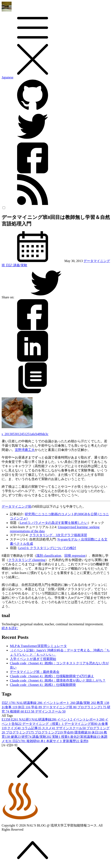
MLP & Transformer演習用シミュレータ (38, 646)
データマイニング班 (17, 506)
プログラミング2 (49, 732)
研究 (27, 737)
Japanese (8, 77)
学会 (37, 707)
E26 (15, 719)
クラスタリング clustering (27, 560)
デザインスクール (50, 711)
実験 (57, 737)
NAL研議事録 (30, 703)
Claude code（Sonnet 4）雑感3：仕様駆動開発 (43, 685)
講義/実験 (20, 265)
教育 (103, 703)
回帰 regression (75, 556)
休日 (24, 707)
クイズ (14, 728)
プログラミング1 (92, 707)
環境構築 (83, 732)
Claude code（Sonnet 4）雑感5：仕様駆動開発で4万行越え (52, 676)
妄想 (84, 741)
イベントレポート (60, 703)
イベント (65, 719)
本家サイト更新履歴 (63, 741)
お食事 (10, 707)
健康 (16, 737)
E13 (30, 711)
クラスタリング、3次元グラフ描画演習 (58, 535)
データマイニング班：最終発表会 (35, 672)
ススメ (49, 728)
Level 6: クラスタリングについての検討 (47, 548)
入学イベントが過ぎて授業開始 (33, 659)
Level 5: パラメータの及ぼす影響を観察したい (54, 523)
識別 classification (49, 556)
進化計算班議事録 (85, 737)
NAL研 (25, 719)
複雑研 (17, 711)
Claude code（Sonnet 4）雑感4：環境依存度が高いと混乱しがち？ (58, 680)
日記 (9, 265)
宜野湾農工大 (25, 450)
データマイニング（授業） (43, 724)
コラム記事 (32, 728)
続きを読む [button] (10, 628)
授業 (66, 737)
